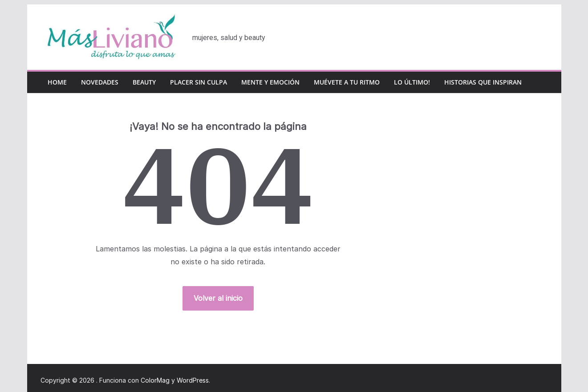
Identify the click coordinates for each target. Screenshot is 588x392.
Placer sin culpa (199, 82)
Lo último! (412, 82)
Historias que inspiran (483, 82)
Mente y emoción (270, 82)
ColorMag (155, 380)
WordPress (193, 380)
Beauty (144, 82)
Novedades (100, 82)
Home (57, 82)
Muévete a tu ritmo (347, 82)
